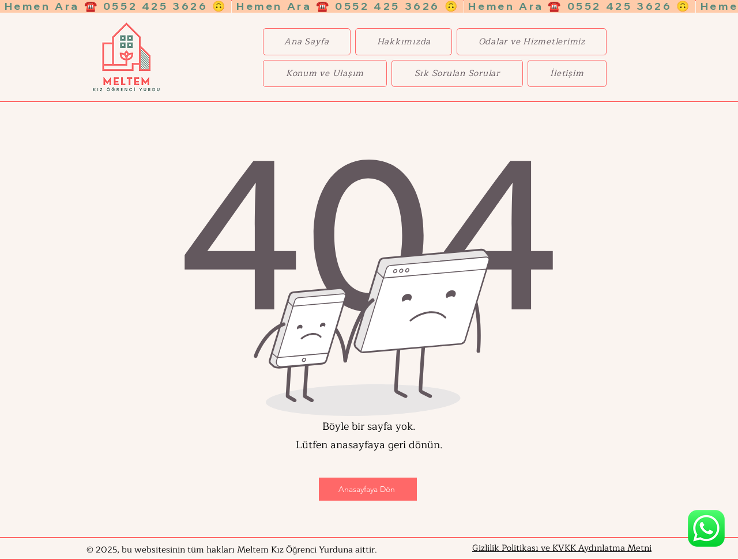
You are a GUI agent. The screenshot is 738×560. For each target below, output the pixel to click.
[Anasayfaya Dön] (368, 489)
